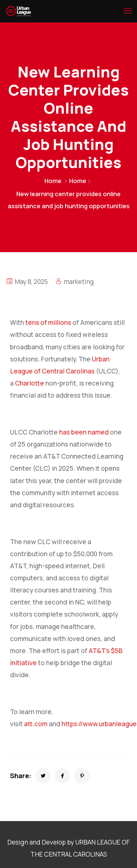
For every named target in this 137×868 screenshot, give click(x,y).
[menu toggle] (128, 11)
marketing (79, 282)
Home (53, 181)
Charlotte (30, 383)
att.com (36, 724)
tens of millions (48, 323)
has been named (84, 432)
